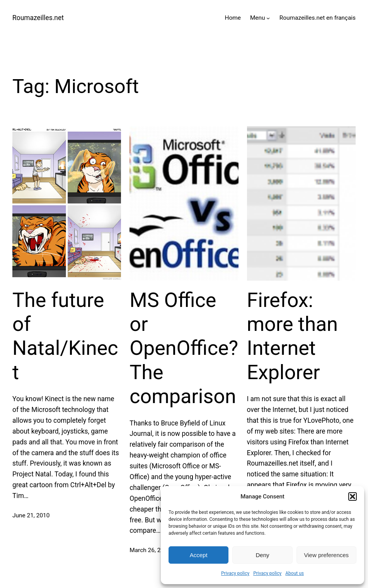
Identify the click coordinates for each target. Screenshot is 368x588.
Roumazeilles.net (38, 18)
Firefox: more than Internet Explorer (293, 336)
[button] (353, 496)
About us (295, 573)
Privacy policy (235, 573)
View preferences (327, 555)
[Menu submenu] (268, 18)
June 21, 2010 (31, 515)
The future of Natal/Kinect (65, 336)
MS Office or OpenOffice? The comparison (184, 348)
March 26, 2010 (150, 550)
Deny (262, 555)
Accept (199, 555)
